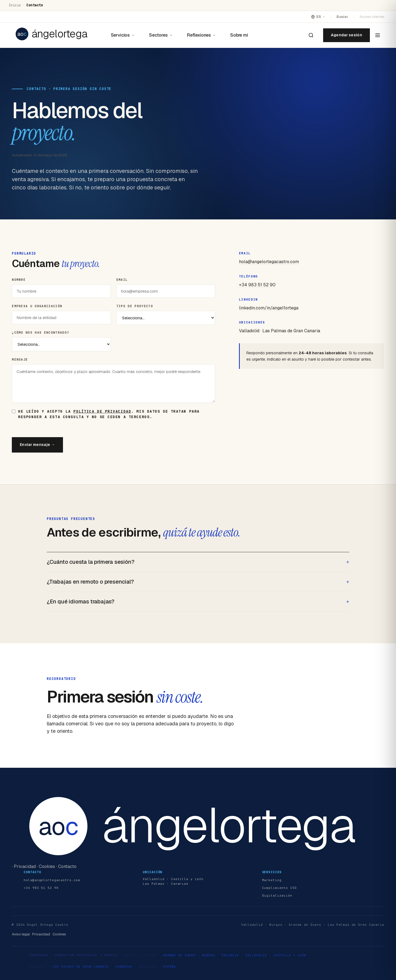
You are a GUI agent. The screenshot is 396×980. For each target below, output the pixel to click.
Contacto (67, 866)
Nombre (19, 280)
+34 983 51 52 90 (257, 285)
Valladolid (256, 955)
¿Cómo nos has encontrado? (40, 333)
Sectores (161, 35)
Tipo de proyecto (135, 306)
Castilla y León (290, 955)
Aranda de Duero (179, 955)
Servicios (123, 35)
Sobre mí (239, 35)
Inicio (15, 5)
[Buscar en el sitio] (311, 35)
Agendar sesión (346, 35)
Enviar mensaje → (37, 445)
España (170, 967)
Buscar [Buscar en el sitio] (342, 17)
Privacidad (25, 866)
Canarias (124, 967)
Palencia (230, 955)
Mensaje (20, 360)
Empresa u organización (37, 306)
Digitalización (277, 895)
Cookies (47, 866)
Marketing (272, 880)
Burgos (209, 955)
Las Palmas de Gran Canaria (81, 967)
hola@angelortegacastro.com (269, 262)
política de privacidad (102, 411)
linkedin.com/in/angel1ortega (269, 308)
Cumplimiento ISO (279, 888)
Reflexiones (201, 35)
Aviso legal (21, 934)
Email (122, 280)
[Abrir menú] (378, 35)
